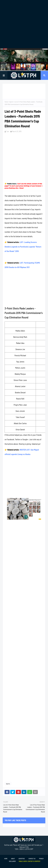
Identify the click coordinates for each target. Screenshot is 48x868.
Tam (8, 131)
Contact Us (32, 859)
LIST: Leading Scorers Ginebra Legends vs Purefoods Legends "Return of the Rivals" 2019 (23, 247)
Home (6, 102)
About (13, 859)
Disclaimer (12, 861)
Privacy (41, 859)
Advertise (22, 859)
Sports (11, 102)
